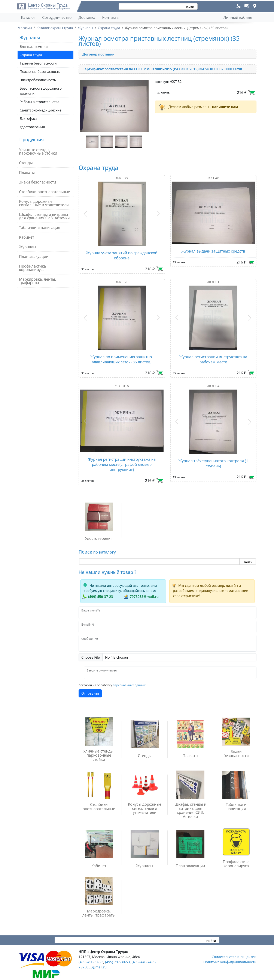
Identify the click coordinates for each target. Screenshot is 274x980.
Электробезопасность (38, 80)
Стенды (26, 163)
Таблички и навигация (40, 227)
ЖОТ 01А (122, 386)
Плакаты (27, 172)
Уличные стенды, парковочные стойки (38, 151)
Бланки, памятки (34, 47)
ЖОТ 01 (213, 282)
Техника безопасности (38, 63)
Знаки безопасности (38, 182)
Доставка (87, 17)
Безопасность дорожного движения (41, 91)
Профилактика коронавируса (32, 268)
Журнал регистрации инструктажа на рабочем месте (213, 359)
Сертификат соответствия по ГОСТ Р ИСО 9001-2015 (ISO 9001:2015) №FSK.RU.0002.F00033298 (162, 69)
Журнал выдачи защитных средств (213, 251)
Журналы (28, 247)
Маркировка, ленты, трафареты (38, 281)
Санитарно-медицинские (41, 110)
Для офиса (29, 119)
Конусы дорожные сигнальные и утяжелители (44, 203)
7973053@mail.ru (144, 597)
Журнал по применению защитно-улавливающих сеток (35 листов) (122, 359)
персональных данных (129, 685)
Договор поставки (98, 54)
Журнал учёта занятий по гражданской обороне (122, 255)
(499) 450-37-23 (101, 597)
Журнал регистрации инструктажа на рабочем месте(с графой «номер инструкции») (122, 464)
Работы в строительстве (40, 102)
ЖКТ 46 (213, 178)
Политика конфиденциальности (230, 962)
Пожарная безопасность (40, 72)
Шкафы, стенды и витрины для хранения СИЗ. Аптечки (44, 216)
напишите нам (225, 107)
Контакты (111, 17)
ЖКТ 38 (122, 178)
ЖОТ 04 (213, 386)
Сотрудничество (57, 17)
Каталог (28, 17)
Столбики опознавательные (45, 192)
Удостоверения (32, 127)
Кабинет (27, 237)
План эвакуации (34, 256)
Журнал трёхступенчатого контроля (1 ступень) (213, 463)
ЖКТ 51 (122, 282)
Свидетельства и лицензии (234, 957)
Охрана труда (31, 55)
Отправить (90, 693)
